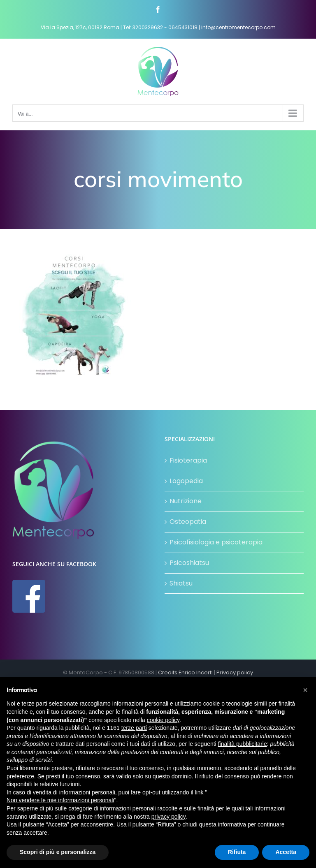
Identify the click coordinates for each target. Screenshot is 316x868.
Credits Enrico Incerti (185, 672)
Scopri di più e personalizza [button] (58, 852)
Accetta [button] (286, 852)
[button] (305, 690)
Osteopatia (188, 522)
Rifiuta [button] (237, 852)
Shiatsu (181, 583)
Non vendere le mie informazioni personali (60, 800)
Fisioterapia (188, 460)
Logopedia (186, 481)
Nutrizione (186, 501)
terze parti (134, 728)
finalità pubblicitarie (243, 744)
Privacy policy (235, 672)
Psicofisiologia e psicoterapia (216, 542)
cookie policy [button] (163, 720)
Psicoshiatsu (189, 563)
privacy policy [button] (168, 817)
